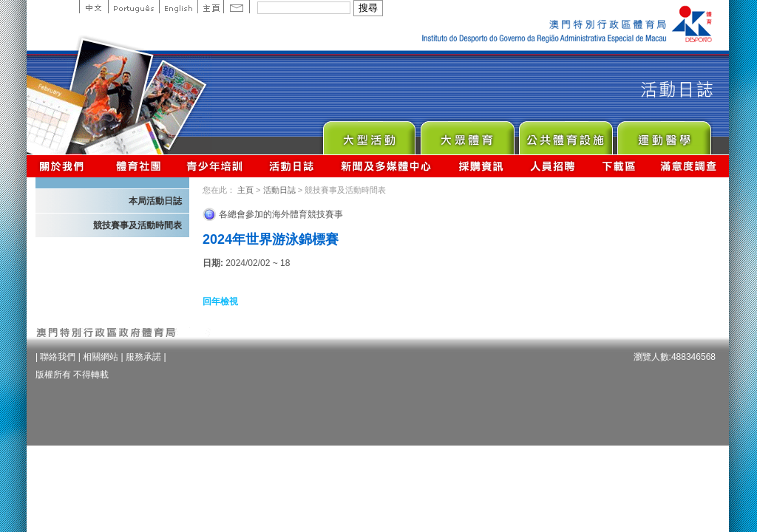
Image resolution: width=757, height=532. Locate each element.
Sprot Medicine (663, 134)
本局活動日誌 (155, 201)
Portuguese (133, 7)
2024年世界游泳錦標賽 (271, 239)
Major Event (369, 134)
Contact (237, 7)
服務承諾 (143, 357)
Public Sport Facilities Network (565, 134)
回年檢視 (220, 301)
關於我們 (65, 166)
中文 (94, 7)
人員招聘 (553, 166)
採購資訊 (481, 166)
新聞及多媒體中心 (387, 166)
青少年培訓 (215, 166)
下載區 (618, 166)
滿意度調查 (689, 166)
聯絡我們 (58, 357)
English (178, 7)
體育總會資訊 (138, 166)
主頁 (210, 7)
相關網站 (101, 357)
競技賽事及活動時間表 (138, 225)
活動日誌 (292, 166)
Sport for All (467, 134)
